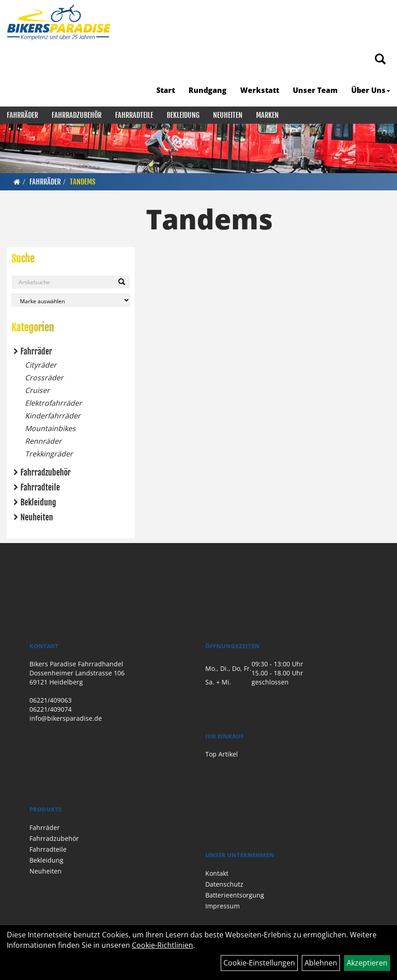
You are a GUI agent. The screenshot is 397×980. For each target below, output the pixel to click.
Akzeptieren (367, 963)
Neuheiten (228, 115)
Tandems (82, 182)
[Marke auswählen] (71, 300)
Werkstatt (260, 90)
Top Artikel (222, 754)
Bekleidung (183, 115)
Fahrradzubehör (77, 115)
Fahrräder (22, 115)
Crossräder (44, 378)
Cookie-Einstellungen (259, 963)
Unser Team (315, 90)
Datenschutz (224, 884)
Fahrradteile (134, 115)
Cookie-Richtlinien (162, 945)
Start (166, 90)
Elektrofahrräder (53, 403)
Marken (267, 115)
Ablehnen (321, 963)
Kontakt (217, 873)
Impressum (223, 906)
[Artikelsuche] (380, 60)
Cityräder (41, 365)
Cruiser (37, 390)
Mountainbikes (50, 428)
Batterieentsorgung (235, 895)
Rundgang (208, 90)
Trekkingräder (49, 454)
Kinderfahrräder (53, 416)
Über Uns (371, 90)
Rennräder (43, 441)
